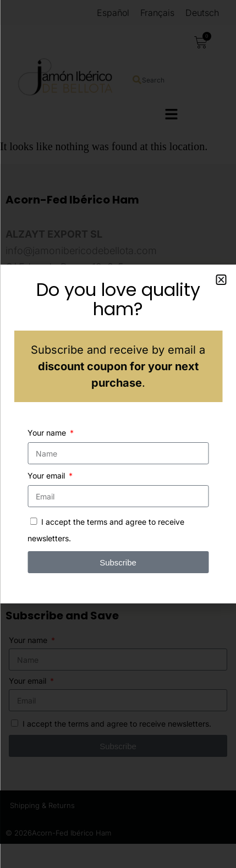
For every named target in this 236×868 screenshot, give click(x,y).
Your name (48, 433)
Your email (47, 476)
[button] (221, 280)
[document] (118, 434)
